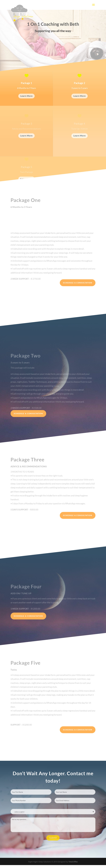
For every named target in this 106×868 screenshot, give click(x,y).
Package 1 (26, 84)
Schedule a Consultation (78, 283)
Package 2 (80, 84)
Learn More (26, 96)
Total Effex (73, 862)
